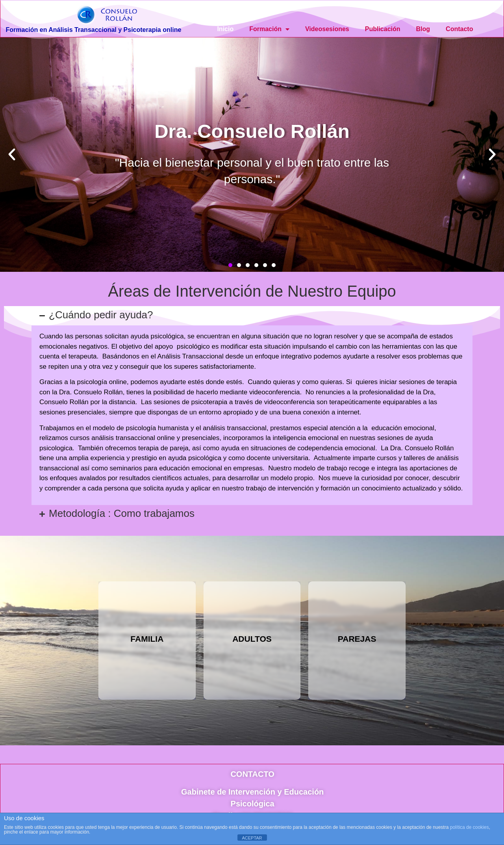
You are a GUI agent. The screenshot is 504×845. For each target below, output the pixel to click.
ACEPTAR (252, 838)
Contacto (459, 29)
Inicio (225, 29)
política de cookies (470, 827)
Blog (423, 29)
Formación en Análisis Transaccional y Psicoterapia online (94, 30)
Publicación (383, 29)
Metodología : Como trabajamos (122, 513)
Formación (269, 29)
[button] (12, 154)
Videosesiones (327, 29)
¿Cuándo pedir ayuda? (101, 315)
